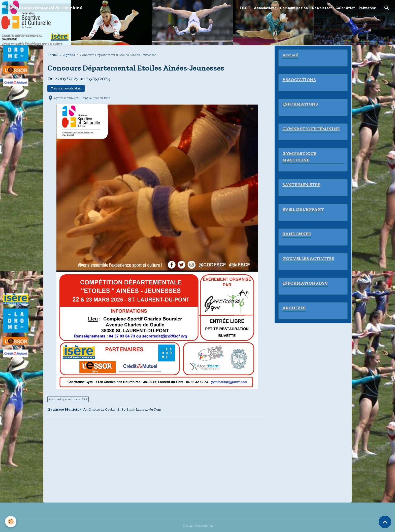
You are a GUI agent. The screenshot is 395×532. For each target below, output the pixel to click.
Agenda (69, 55)
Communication (294, 8)
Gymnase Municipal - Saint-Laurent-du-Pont (82, 98)
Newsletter (322, 8)
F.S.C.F (245, 8)
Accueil (53, 55)
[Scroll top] (385, 522)
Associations (265, 8)
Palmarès (367, 8)
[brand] (44, 8)
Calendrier (345, 8)
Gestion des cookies (198, 526)
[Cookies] (11, 522)
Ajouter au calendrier (66, 88)
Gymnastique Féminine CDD (68, 399)
